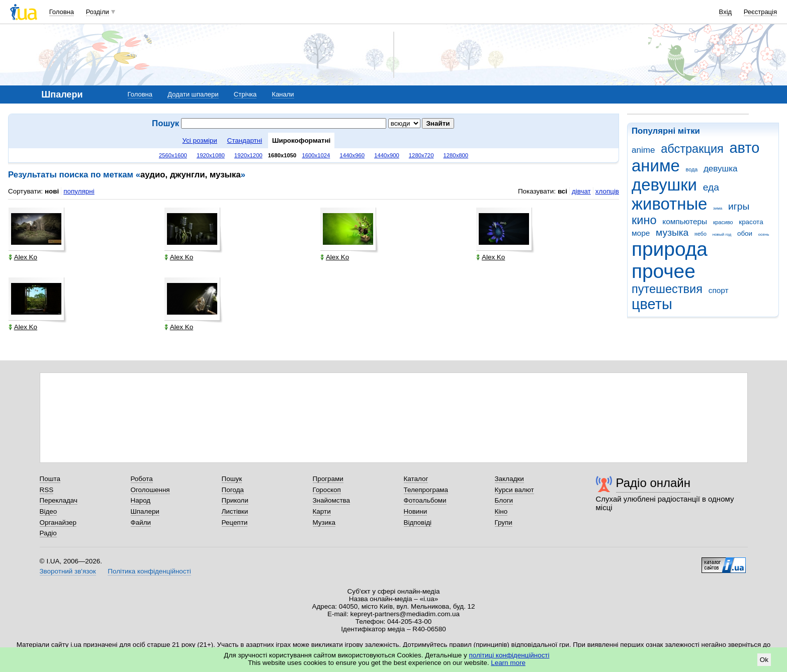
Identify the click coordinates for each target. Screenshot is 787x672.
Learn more (508, 663)
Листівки (235, 511)
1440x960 (352, 155)
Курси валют (514, 490)
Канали (283, 94)
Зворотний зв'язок (68, 571)
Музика (324, 522)
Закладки (509, 479)
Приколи (235, 500)
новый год (722, 234)
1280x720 (421, 155)
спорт (719, 290)
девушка (721, 169)
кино (644, 220)
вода (692, 169)
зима (718, 208)
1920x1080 (211, 155)
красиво (723, 222)
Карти (322, 511)
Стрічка (245, 94)
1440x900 (387, 155)
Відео (49, 511)
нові (52, 191)
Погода (233, 490)
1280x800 (456, 155)
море (641, 233)
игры (739, 206)
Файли (141, 522)
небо (701, 234)
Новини (416, 511)
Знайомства (332, 500)
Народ (141, 500)
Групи (504, 522)
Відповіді (418, 522)
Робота (142, 479)
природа (670, 249)
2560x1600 (173, 155)
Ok (764, 660)
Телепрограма (426, 490)
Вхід (726, 12)
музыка (672, 232)
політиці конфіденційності (509, 655)
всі (562, 191)
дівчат (581, 191)
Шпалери (145, 511)
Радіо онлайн (653, 483)
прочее (664, 271)
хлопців (607, 191)
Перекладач (59, 500)
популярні (79, 191)
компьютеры (685, 221)
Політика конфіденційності (149, 571)
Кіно (501, 511)
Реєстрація (760, 12)
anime (643, 150)
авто (745, 148)
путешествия (667, 289)
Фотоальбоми (425, 500)
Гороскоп (327, 490)
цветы (652, 304)
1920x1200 (248, 155)
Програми (328, 479)
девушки (664, 185)
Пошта (50, 479)
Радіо (48, 533)
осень (764, 234)
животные (669, 204)
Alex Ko (23, 257)
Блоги (504, 500)
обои (745, 233)
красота (751, 222)
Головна (62, 12)
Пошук (232, 479)
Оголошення (150, 490)
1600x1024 (316, 155)
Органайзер (58, 522)
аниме (656, 166)
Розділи (98, 12)
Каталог (416, 479)
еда (711, 187)
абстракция (692, 149)
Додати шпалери (193, 94)
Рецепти (235, 522)
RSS (47, 490)
